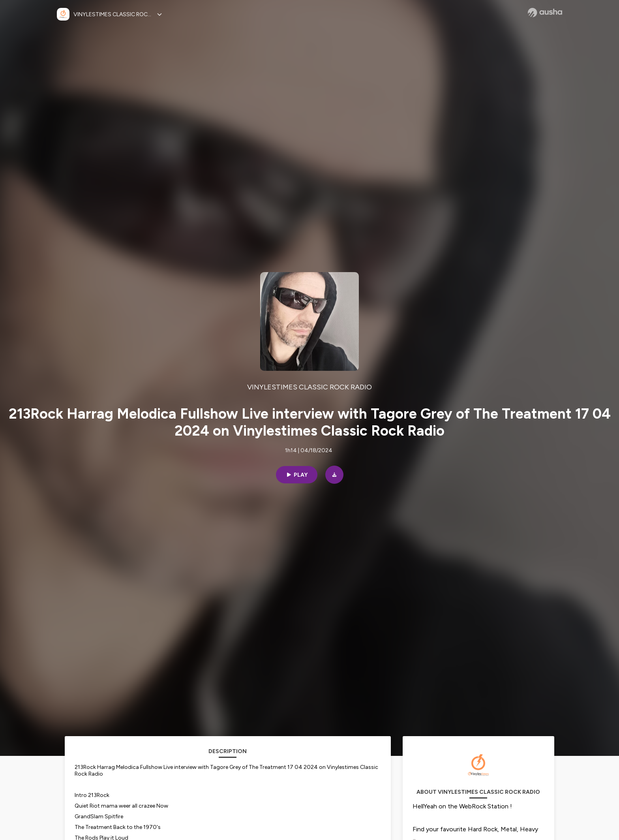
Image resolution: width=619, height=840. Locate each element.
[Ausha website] (545, 13)
